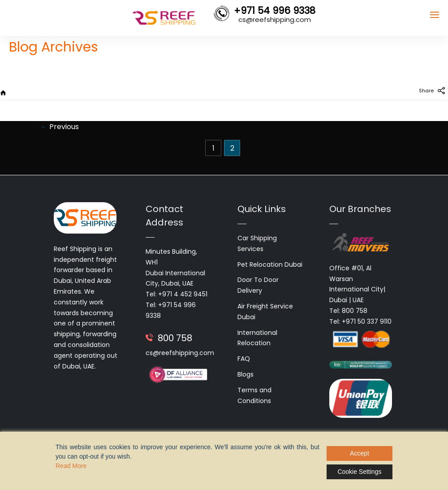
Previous (60, 127)
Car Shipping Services (257, 243)
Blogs (246, 374)
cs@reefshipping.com (180, 353)
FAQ (244, 359)
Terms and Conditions (254, 395)
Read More (71, 466)
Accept (360, 453)
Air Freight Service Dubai (265, 312)
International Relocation (257, 338)
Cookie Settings (359, 472)
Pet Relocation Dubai (270, 265)
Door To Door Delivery (258, 285)
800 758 (175, 338)
